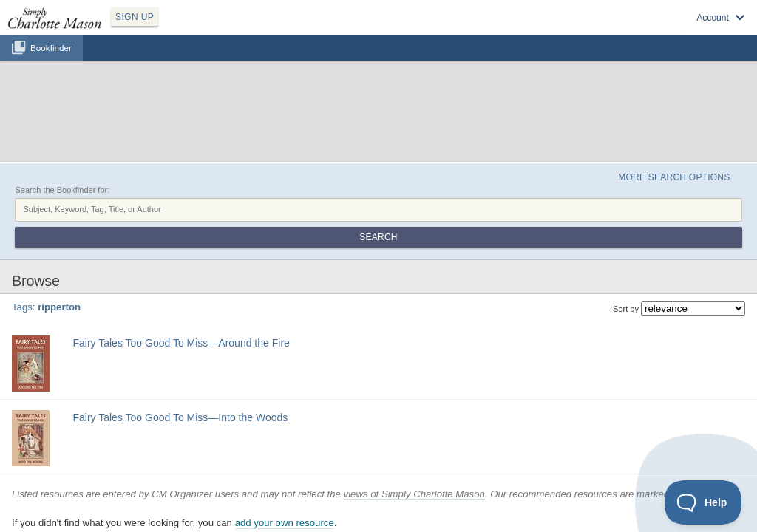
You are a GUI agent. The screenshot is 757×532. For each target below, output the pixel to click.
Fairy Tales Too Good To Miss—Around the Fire (177, 245)
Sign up (537, 30)
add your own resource (285, 447)
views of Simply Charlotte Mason (414, 418)
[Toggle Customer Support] (703, 502)
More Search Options (658, 104)
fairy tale (124, 262)
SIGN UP (204, 28)
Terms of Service (408, 501)
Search (695, 139)
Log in (580, 30)
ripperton (159, 262)
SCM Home (293, 501)
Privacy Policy (346, 501)
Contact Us (465, 501)
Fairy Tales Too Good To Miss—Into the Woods (176, 330)
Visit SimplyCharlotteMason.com (667, 30)
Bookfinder (51, 64)
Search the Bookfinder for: (62, 120)
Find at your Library (98, 297)
